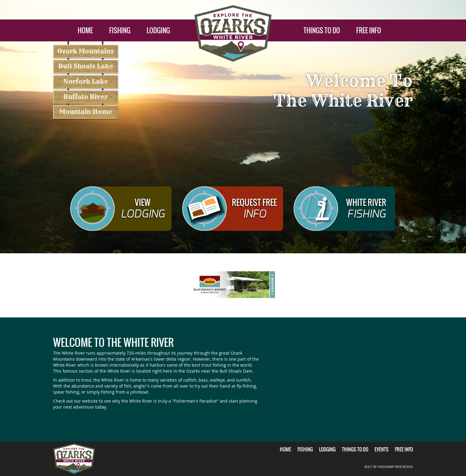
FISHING (120, 30)
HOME (85, 30)
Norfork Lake (86, 81)
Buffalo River (85, 97)
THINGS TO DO (322, 30)
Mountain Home (86, 112)
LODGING (158, 30)
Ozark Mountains (85, 51)
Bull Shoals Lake (86, 66)
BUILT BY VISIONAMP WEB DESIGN (389, 467)
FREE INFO (369, 30)
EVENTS (382, 449)
